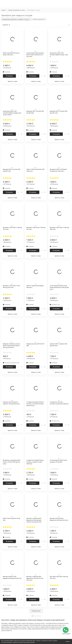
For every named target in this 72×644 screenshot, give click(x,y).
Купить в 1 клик (13, 81)
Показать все (36, 611)
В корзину (9, 76)
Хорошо (68, 641)
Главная (3, 10)
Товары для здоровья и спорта (16, 10)
